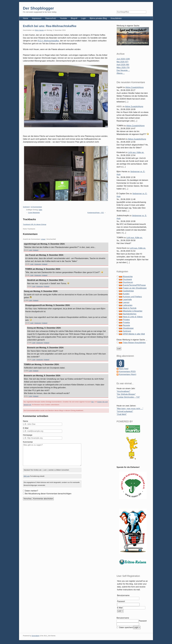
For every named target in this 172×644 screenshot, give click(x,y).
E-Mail (26, 428)
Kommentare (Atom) (128, 374)
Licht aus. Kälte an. (136, 152)
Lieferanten (128, 305)
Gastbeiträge (128, 291)
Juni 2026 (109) (123, 59)
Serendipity (35, 636)
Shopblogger (128, 328)
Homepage (28, 435)
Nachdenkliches (130, 314)
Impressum (37, 18)
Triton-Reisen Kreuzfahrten (134, 343)
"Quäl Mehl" (122, 414)
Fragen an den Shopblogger (135, 288)
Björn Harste (39, 30)
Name (26, 421)
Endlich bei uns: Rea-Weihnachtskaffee (50, 26)
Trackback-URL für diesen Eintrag (35, 224)
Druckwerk (127, 279)
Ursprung (38, 264)
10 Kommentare (36, 207)
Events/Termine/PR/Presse (134, 285)
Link (30, 250)
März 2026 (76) (123, 68)
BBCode (27, 476)
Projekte (126, 322)
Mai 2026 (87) (122, 62)
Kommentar (28, 442)
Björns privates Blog (98, 18)
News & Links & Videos (133, 317)
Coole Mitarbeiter (34, 213)
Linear (43, 239)
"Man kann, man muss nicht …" (130, 409)
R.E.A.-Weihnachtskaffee (48, 41)
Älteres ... (121, 73)
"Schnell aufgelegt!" (125, 411)
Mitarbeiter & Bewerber (133, 311)
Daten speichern (126, 627)
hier (93, 402)
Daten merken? (31, 491)
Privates (126, 320)
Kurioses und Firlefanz (132, 297)
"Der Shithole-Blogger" (126, 394)
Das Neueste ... (123, 70)
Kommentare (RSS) (127, 372)
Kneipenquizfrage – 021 (96, 213)
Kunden (126, 294)
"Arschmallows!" (123, 391)
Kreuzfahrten (116, 18)
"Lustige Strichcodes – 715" (128, 397)
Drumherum (128, 282)
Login (83, 18)
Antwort (36, 250)
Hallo (40, 210)
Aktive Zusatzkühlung (134, 87)
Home (26, 18)
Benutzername (123, 595)
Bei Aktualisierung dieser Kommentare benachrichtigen (48, 494)
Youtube (63, 18)
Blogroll (74, 18)
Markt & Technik (130, 308)
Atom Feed (124, 369)
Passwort (121, 601)
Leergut (126, 302)
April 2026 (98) (123, 65)
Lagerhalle (127, 300)
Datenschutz (51, 18)
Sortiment (26, 207)
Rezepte (126, 325)
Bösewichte (128, 277)
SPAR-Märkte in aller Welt (134, 334)
